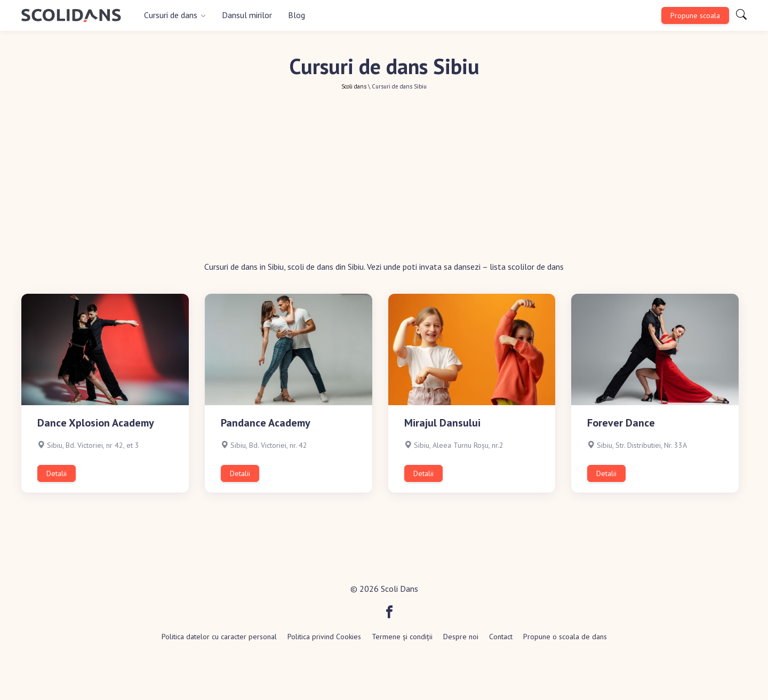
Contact (501, 637)
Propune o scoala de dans (565, 637)
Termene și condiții (402, 637)
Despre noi (461, 637)
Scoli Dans (399, 589)
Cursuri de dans (171, 15)
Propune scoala (695, 15)
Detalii (57, 473)
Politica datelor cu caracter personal (219, 637)
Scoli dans (354, 86)
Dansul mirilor (247, 15)
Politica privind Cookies (324, 637)
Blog (297, 15)
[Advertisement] (384, 181)
